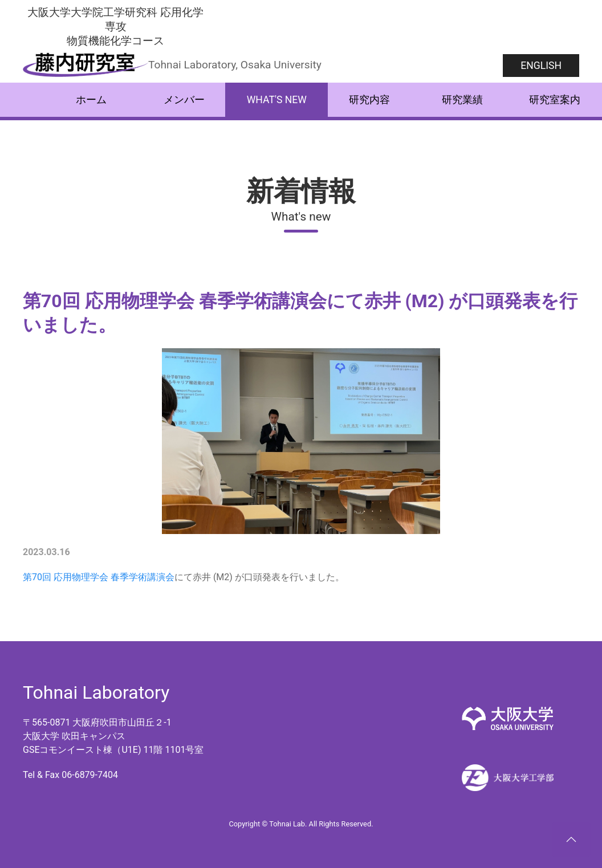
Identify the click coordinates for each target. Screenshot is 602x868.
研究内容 (369, 100)
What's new (277, 100)
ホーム (91, 100)
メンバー (184, 100)
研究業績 (462, 100)
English (541, 66)
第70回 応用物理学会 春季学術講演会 (99, 577)
